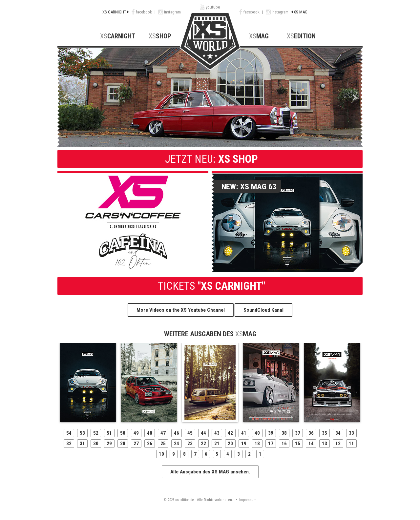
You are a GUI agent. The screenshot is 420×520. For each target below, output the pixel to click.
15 (298, 444)
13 (325, 444)
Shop (160, 36)
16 (284, 444)
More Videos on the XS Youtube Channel (181, 310)
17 (271, 444)
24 (177, 444)
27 (136, 444)
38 (284, 433)
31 (82, 444)
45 (190, 433)
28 (123, 444)
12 (338, 444)
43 (217, 433)
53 (82, 433)
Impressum (248, 500)
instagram (169, 12)
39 (271, 433)
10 (161, 454)
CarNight (118, 36)
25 (163, 444)
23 (190, 444)
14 (311, 444)
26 (150, 444)
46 (177, 433)
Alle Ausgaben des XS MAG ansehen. (210, 472)
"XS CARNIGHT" (210, 286)
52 (96, 433)
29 (109, 444)
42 (230, 433)
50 (123, 433)
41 (244, 433)
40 (257, 433)
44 (203, 433)
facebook (142, 12)
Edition (301, 36)
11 (351, 444)
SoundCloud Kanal (263, 310)
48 (150, 433)
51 (109, 433)
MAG (259, 36)
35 (325, 433)
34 (338, 433)
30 (96, 444)
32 (69, 444)
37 (298, 433)
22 (203, 444)
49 (136, 433)
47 (163, 433)
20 (230, 444)
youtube (210, 7)
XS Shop (210, 159)
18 (257, 444)
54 (69, 433)
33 (351, 433)
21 (217, 444)
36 (311, 433)
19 (244, 444)
